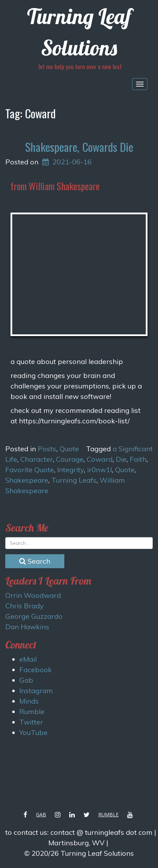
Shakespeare (27, 480)
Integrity (70, 470)
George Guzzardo (34, 616)
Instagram (36, 691)
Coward (100, 459)
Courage (70, 459)
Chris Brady (24, 606)
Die (121, 459)
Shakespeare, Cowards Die (79, 147)
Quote (69, 449)
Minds (29, 701)
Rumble (32, 711)
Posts (47, 449)
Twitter (31, 722)
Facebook (35, 670)
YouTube (33, 732)
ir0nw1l (99, 470)
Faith (138, 459)
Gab (26, 680)
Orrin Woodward (33, 595)
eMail (28, 659)
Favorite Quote (30, 470)
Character (37, 459)
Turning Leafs (74, 480)
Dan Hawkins (27, 627)
